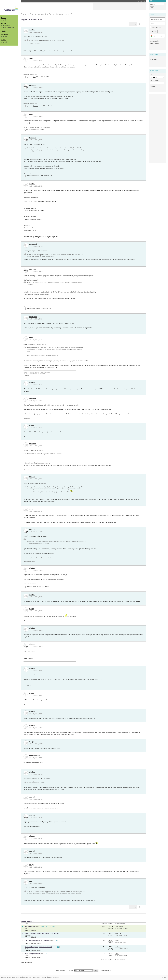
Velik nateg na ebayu (32, 954)
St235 (117, 940)
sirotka (32, 30)
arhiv (5, 20)
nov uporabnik (154, 41)
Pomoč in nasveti (36, 944)
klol (26, 928)
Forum (3, 23)
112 (53, 927)
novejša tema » (106, 970)
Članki (3, 31)
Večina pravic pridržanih (14, 977)
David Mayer (119, 927)
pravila (5, 42)
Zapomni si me (155, 27)
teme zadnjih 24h (9, 28)
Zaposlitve (5, 34)
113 (55, 927)
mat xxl (32, 477)
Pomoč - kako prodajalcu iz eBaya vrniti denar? (42, 933)
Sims (31, 58)
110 (47, 927)
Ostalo (3, 40)
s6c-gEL (32, 269)
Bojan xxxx (28, 935)
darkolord (26, 36)
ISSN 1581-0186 (53, 977)
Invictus (32, 529)
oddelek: (81, 970)
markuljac (27, 949)
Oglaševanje (36, 977)
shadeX (32, 644)
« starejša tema (61, 970)
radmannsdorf (35, 756)
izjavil (45, 36)
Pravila (3, 977)
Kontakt (44, 977)
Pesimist (33, 85)
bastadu (27, 955)
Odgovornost (27, 977)
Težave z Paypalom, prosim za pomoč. (38, 947)
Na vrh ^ (164, 977)
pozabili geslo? (154, 43)
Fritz (31, 114)
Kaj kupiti (33, 930)
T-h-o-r (117, 954)
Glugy (32, 742)
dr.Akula (32, 398)
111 (50, 927)
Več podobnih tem (26, 963)
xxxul (31, 509)
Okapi (32, 425)
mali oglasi (7, 26)
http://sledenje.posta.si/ (31, 280)
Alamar (26, 483)
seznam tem (153, 60)
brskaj (5, 37)
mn (30, 881)
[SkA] (31, 865)
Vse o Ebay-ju (30, 927)
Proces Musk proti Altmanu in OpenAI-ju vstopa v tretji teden (46, 1)
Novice (4, 18)
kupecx (27, 942)
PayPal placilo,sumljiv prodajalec (37, 940)
